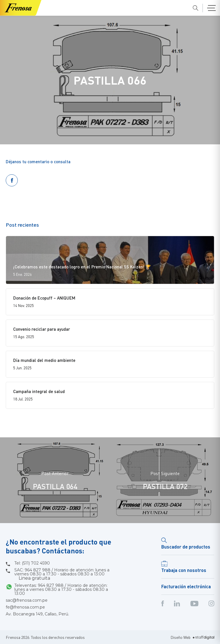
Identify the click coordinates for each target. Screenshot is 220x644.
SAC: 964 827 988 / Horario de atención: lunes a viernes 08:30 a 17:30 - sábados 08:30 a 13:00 (62, 574)
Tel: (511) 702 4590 (32, 563)
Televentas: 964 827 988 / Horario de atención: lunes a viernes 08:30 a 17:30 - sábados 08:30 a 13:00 (61, 589)
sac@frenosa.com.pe (27, 600)
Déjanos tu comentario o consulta (38, 162)
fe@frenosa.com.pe (25, 607)
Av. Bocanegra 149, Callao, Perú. (37, 614)
